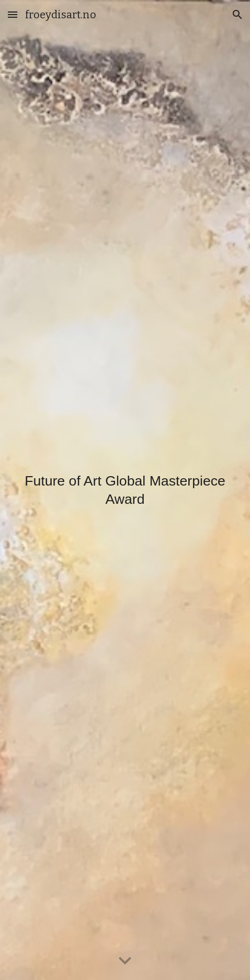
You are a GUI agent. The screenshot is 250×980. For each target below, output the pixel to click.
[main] (125, 490)
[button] (13, 14)
